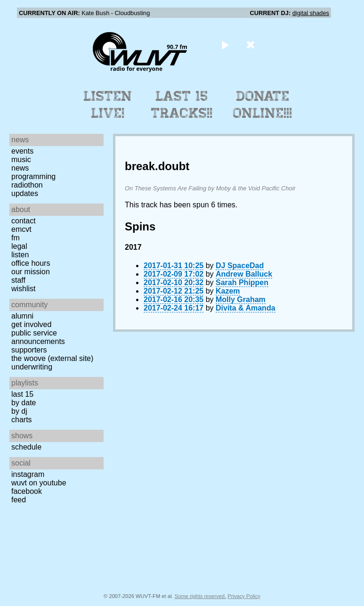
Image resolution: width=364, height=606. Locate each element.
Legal (19, 246)
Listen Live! (108, 105)
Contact (24, 221)
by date (24, 403)
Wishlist (24, 289)
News (20, 168)
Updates (25, 193)
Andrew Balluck (244, 274)
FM (16, 238)
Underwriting (32, 367)
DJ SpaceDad (240, 266)
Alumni (22, 316)
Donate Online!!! (263, 105)
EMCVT (21, 229)
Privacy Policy (244, 596)
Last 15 (22, 394)
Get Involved (31, 324)
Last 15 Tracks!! (182, 105)
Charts (22, 420)
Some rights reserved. (200, 596)
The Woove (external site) (52, 358)
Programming (33, 176)
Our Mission (31, 272)
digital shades (311, 13)
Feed (19, 500)
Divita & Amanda (246, 308)
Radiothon (27, 185)
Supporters (29, 350)
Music (21, 160)
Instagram (28, 474)
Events (22, 151)
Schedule (26, 447)
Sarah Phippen (242, 283)
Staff (18, 280)
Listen (20, 255)
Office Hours (31, 263)
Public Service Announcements (38, 337)
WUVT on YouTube (39, 483)
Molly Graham (241, 299)
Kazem (228, 291)
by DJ (19, 411)
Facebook (27, 491)
